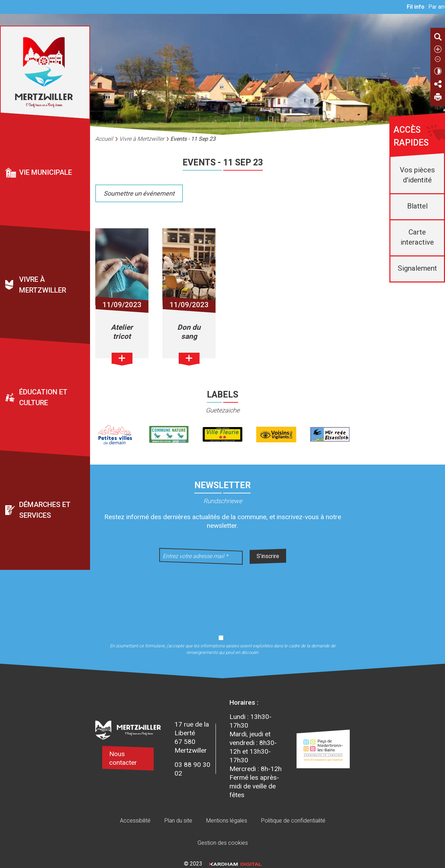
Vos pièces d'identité (417, 175)
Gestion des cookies (223, 843)
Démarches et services (45, 510)
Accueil (104, 139)
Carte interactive (417, 237)
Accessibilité (135, 821)
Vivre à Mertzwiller (43, 285)
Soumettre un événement (139, 193)
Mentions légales (227, 821)
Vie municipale (46, 172)
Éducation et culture (43, 398)
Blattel (417, 206)
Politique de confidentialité (293, 821)
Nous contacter (123, 758)
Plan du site (178, 821)
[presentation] (222, 595)
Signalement (417, 268)
